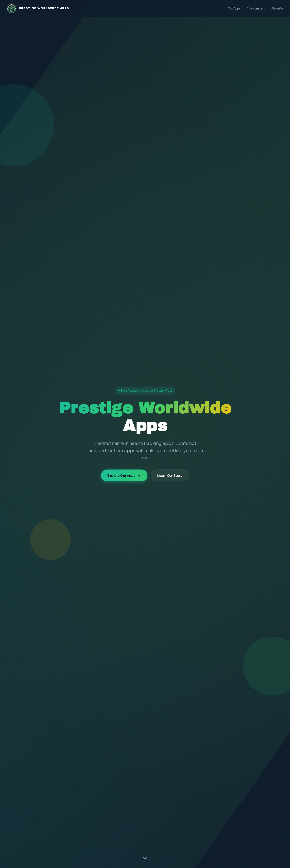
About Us (277, 8)
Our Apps (234, 8)
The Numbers (256, 8)
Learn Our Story (170, 475)
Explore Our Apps (124, 475)
